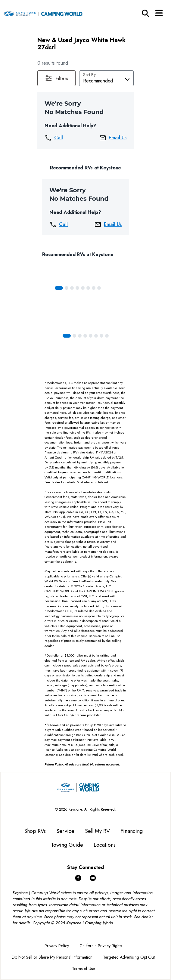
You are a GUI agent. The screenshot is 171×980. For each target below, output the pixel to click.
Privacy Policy (57, 946)
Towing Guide (67, 845)
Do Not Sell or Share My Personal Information (52, 957)
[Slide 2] (72, 288)
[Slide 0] (59, 288)
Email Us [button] (113, 138)
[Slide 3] (77, 288)
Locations (105, 845)
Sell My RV (97, 831)
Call (54, 138)
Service (65, 831)
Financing (132, 831)
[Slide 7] (99, 288)
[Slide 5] (88, 288)
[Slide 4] (83, 288)
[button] (56, 78)
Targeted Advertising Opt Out (129, 957)
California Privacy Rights (101, 946)
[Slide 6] (94, 288)
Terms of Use (83, 969)
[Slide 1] (67, 288)
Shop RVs (35, 831)
